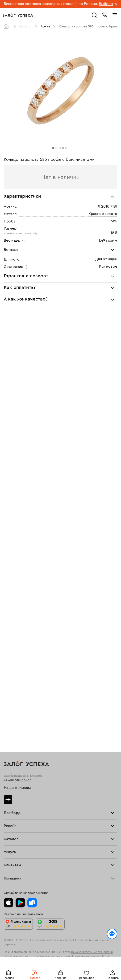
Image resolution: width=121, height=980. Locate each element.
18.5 (114, 233)
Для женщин (106, 259)
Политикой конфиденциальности (86, 953)
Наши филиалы (17, 788)
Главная (7, 27)
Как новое (108, 266)
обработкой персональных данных (38, 957)
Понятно (60, 969)
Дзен (8, 800)
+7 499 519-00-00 (18, 780)
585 (114, 221)
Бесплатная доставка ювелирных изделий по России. (51, 4)
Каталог (26, 26)
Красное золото (103, 214)
